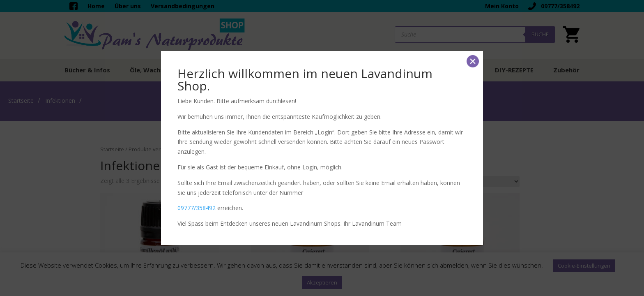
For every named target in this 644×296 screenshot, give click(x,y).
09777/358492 (197, 208)
